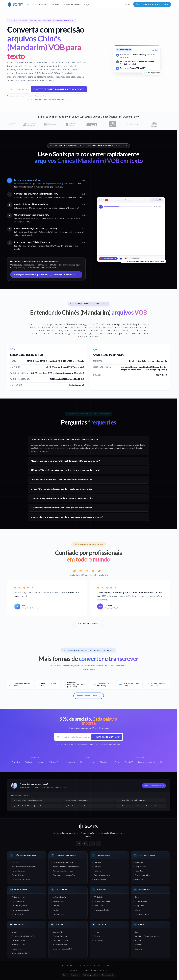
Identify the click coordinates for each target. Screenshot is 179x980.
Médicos (56, 906)
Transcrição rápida (18, 871)
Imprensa (139, 940)
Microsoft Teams (141, 901)
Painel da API (99, 906)
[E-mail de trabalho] (76, 737)
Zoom (137, 897)
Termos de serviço (108, 975)
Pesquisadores (140, 867)
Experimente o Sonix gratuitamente (152, 4)
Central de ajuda (59, 932)
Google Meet (140, 906)
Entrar (128, 4)
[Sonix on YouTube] (99, 844)
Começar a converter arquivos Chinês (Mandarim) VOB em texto (46, 274)
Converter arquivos (73, 4)
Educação (97, 867)
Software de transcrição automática (24, 867)
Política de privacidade (91, 975)
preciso (119, 833)
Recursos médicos (59, 901)
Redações (97, 871)
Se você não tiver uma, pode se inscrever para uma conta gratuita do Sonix (45, 184)
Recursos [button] (55, 4)
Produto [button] (30, 4)
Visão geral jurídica (18, 897)
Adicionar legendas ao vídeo (63, 871)
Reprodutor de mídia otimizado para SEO (67, 867)
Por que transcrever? (60, 945)
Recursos (15, 862)
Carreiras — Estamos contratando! (147, 936)
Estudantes (139, 879)
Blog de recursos (17, 949)
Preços (87, 4)
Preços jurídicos (17, 914)
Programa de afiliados (102, 910)
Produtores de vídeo (142, 875)
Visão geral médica (59, 897)
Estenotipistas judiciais (19, 906)
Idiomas (14, 932)
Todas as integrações (143, 914)
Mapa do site (75, 975)
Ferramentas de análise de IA (63, 862)
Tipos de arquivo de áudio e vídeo (23, 936)
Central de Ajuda (40, 787)
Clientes (97, 936)
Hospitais (56, 910)
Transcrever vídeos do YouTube (64, 875)
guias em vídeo (61, 787)
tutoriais (50, 787)
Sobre (137, 932)
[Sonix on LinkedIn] (92, 844)
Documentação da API (102, 901)
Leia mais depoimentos (89, 623)
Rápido (112, 833)
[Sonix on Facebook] (78, 844)
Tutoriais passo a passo (61, 940)
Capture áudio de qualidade (63, 949)
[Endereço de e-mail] (22, 89)
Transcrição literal (18, 875)
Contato (138, 945)
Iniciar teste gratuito (107, 737)
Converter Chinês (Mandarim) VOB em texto (59, 89)
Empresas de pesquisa (102, 875)
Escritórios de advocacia (20, 910)
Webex (138, 910)
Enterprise (98, 862)
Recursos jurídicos (18, 901)
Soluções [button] (43, 4)
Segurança (139, 949)
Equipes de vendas (101, 879)
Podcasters (139, 871)
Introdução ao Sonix (18, 945)
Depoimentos (99, 940)
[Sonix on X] (85, 844)
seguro (88, 836)
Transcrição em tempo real (21, 879)
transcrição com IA (81, 833)
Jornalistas (139, 862)
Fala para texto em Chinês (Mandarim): (35, 73)
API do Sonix (98, 897)
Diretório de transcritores (20, 953)
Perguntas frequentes (60, 936)
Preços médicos (58, 914)
